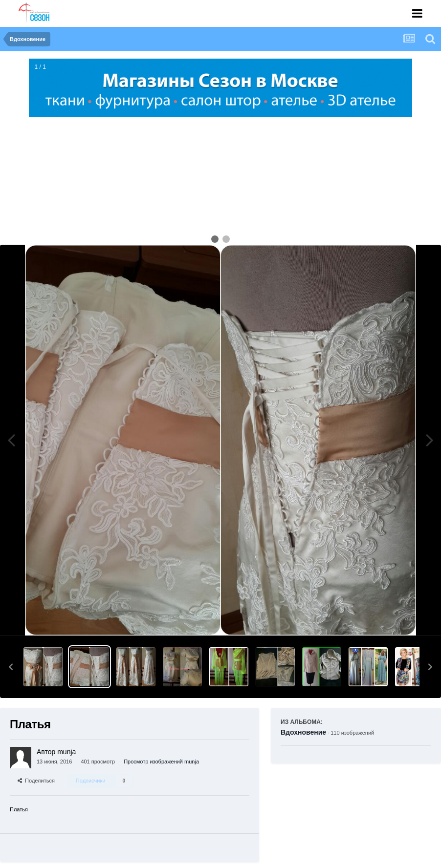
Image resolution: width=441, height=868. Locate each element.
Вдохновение (303, 732)
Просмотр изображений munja (161, 762)
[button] (11, 667)
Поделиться (36, 781)
